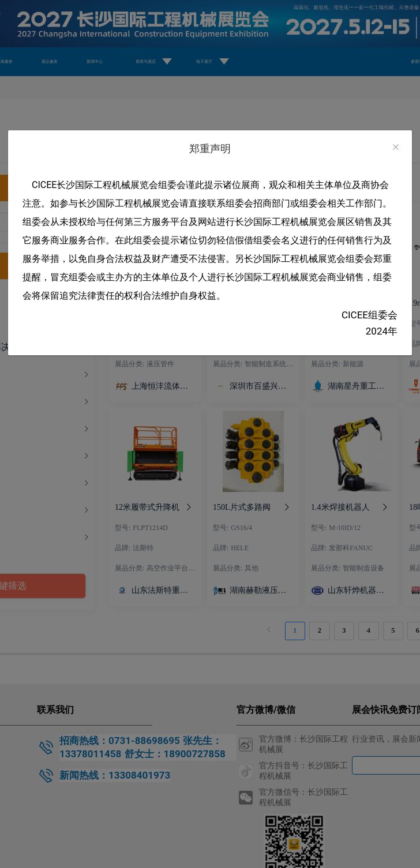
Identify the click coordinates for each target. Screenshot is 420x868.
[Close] (396, 147)
